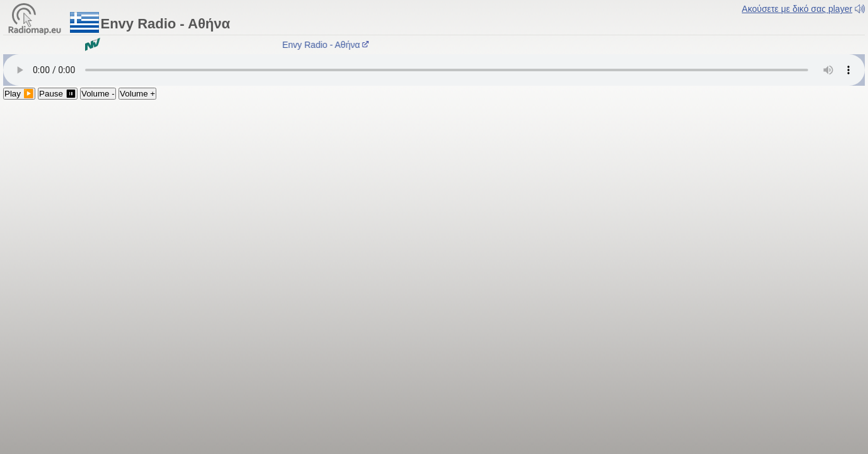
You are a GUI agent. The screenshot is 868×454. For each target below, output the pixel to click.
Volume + (137, 94)
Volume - (98, 94)
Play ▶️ (19, 94)
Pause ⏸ (58, 94)
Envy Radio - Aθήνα (327, 45)
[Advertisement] (434, 194)
